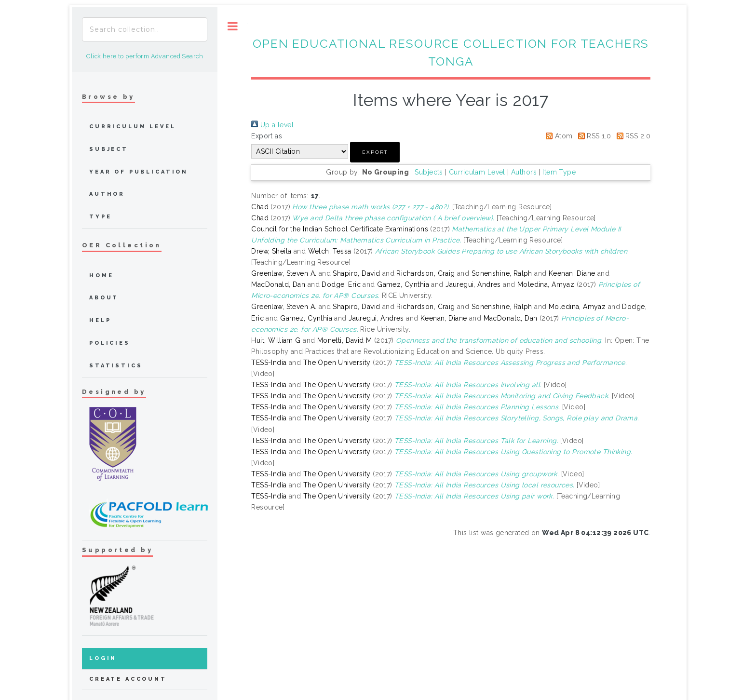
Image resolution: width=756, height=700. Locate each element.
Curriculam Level (477, 172)
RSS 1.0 (593, 136)
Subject (109, 149)
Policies (110, 343)
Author (107, 194)
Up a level (272, 125)
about (104, 298)
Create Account (128, 679)
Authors (524, 172)
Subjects (429, 172)
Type (100, 217)
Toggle (233, 26)
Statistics (116, 366)
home (101, 276)
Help (100, 320)
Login (103, 658)
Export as (267, 136)
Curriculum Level (133, 127)
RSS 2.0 (632, 136)
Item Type (559, 172)
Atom (557, 136)
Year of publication (139, 172)
